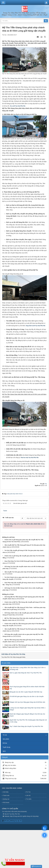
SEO (4, 751)
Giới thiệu (6, 792)
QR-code (5, 821)
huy (46, 484)
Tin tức (5, 735)
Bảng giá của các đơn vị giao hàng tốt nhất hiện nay (26, 692)
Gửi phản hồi (36, 866)
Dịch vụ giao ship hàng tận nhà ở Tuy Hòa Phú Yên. (26, 673)
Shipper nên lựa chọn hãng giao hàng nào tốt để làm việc (27, 702)
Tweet (5, 511)
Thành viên (6, 795)
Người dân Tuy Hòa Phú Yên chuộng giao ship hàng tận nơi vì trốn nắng (28, 721)
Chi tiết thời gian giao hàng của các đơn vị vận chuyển (27, 696)
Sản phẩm (6, 739)
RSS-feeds (6, 803)
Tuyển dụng (6, 747)
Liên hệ (28, 795)
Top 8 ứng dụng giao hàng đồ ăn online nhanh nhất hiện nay (27, 688)
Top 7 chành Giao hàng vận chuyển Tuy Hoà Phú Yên (26, 726)
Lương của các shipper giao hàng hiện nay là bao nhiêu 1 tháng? (28, 709)
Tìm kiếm (29, 799)
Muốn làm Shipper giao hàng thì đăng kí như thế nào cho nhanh (27, 715)
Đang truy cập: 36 (16, 821)
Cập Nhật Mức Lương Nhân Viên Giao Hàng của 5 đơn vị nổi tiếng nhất (28, 669)
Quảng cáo (6, 799)
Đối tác (5, 743)
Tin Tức (28, 792)
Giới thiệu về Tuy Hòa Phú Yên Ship (13, 654)
